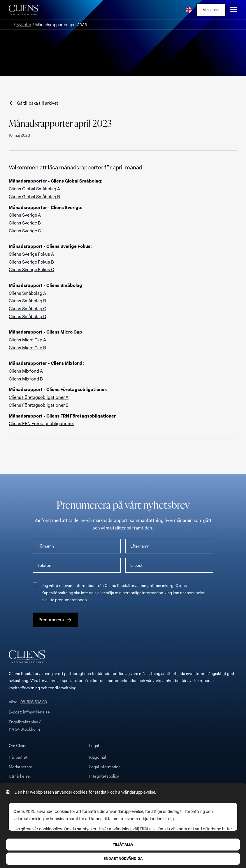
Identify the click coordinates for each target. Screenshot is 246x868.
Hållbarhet (18, 757)
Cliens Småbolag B (27, 301)
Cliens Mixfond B (26, 379)
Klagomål (97, 757)
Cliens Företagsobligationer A (39, 397)
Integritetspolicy (104, 776)
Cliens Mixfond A (26, 371)
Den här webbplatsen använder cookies (51, 792)
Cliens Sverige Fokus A (31, 254)
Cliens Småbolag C (27, 308)
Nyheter (24, 25)
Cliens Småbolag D (28, 316)
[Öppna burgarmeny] (234, 10)
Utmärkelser (20, 776)
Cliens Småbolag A (27, 293)
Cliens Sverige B (25, 223)
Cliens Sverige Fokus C (31, 269)
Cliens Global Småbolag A (34, 189)
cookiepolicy (50, 829)
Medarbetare (21, 767)
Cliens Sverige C (25, 231)
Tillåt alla (123, 844)
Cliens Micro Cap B (27, 348)
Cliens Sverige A (25, 215)
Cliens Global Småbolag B (34, 197)
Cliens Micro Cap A (27, 340)
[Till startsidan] (23, 10)
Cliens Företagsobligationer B (39, 405)
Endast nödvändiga (123, 858)
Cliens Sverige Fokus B (31, 262)
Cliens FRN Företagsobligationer (41, 423)
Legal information (105, 767)
